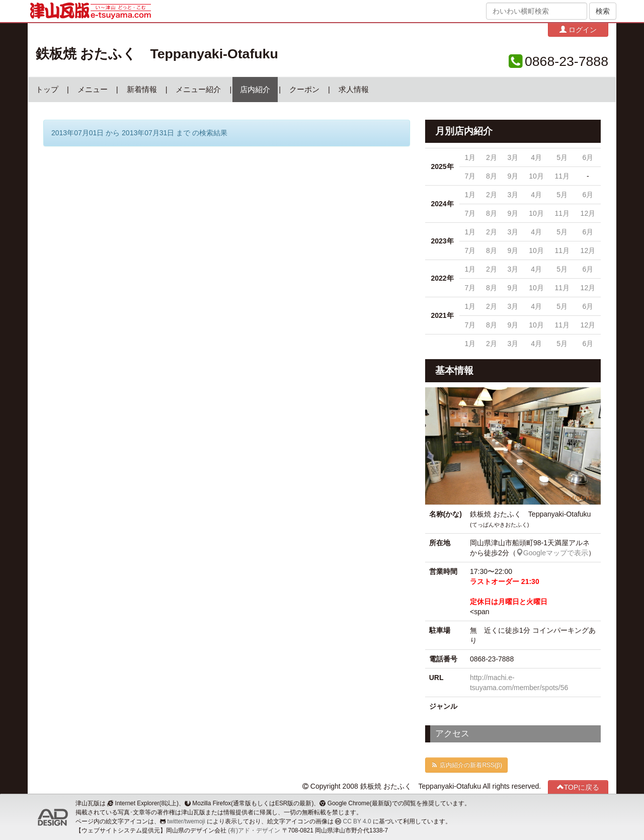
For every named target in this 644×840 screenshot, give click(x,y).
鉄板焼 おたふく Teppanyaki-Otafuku (157, 54)
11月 (562, 176)
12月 (588, 213)
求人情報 (354, 90)
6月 (588, 157)
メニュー (93, 90)
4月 (536, 157)
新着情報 (142, 90)
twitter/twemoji (186, 821)
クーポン (304, 90)
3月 (513, 157)
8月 (492, 176)
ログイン (578, 29)
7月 (470, 176)
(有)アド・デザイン (254, 830)
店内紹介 (255, 90)
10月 (536, 176)
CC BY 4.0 (357, 821)
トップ (47, 90)
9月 (513, 176)
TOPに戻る (578, 787)
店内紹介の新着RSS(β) (466, 765)
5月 (562, 157)
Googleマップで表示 (552, 553)
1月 (470, 157)
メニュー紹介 (198, 90)
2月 (492, 157)
